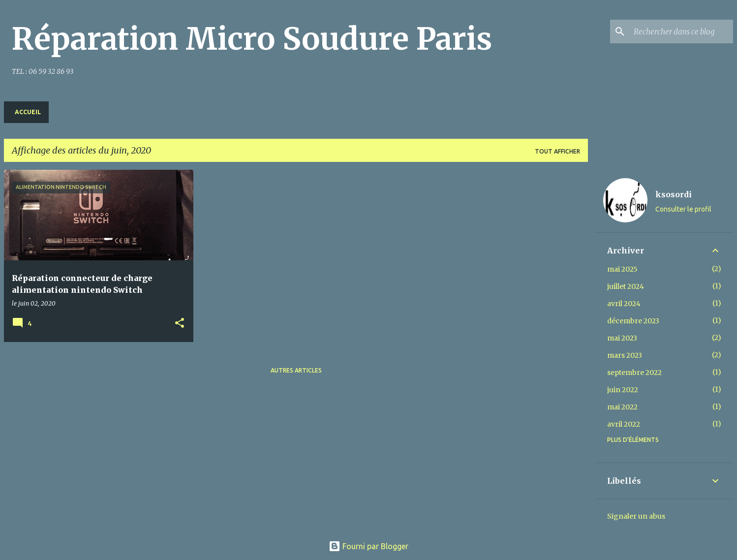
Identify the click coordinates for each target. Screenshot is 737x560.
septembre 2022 (634, 373)
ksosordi (674, 194)
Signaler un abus (636, 516)
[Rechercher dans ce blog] (681, 31)
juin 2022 (623, 390)
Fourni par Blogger (368, 546)
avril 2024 (624, 304)
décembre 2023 (633, 321)
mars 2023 (625, 355)
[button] (180, 324)
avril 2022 (624, 424)
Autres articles (296, 370)
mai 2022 (622, 407)
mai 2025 (622, 269)
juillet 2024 (626, 286)
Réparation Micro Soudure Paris (252, 39)
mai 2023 (622, 338)
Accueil (28, 112)
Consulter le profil (683, 209)
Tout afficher (557, 151)
